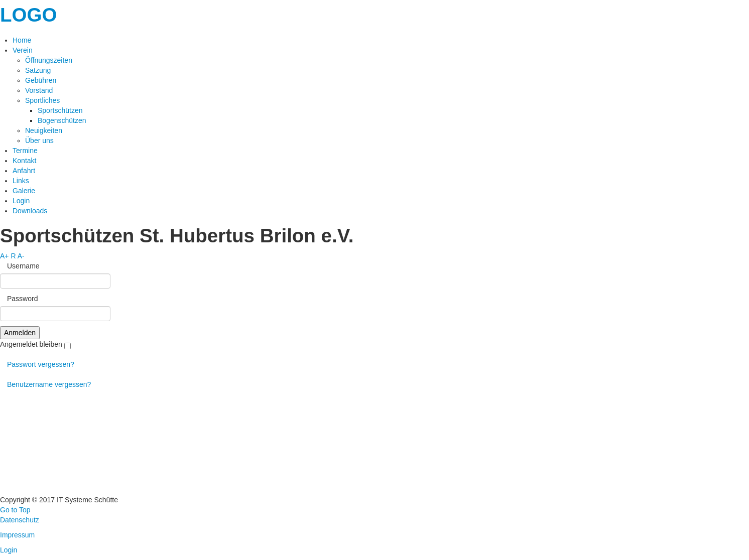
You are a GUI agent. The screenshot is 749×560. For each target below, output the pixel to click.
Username (20, 266)
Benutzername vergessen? (45, 384)
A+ (5, 256)
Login (9, 550)
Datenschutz (20, 520)
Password (19, 299)
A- (21, 256)
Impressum (17, 535)
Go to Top (15, 510)
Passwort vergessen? (37, 364)
